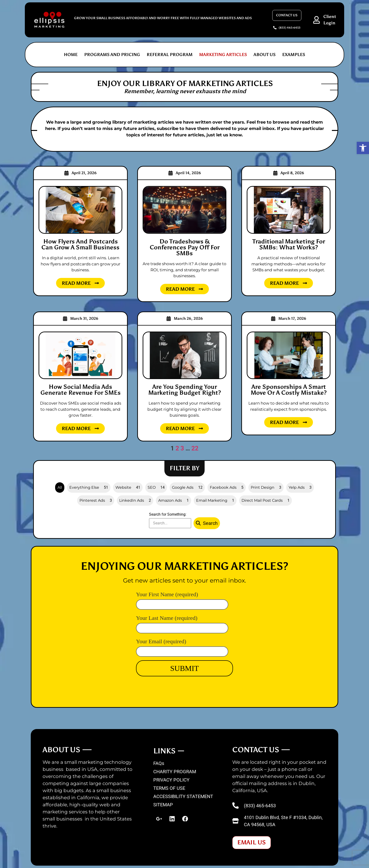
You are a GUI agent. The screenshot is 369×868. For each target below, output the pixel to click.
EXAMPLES (294, 55)
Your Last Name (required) (182, 623)
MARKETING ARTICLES (223, 55)
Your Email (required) (182, 646)
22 (195, 448)
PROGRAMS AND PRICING (112, 55)
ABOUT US (265, 55)
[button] (363, 148)
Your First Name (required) (182, 599)
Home (71, 55)
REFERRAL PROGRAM (170, 55)
